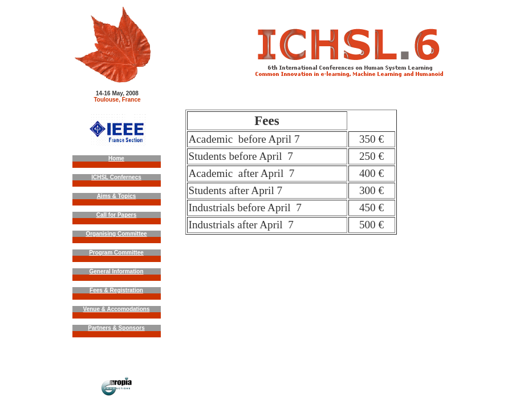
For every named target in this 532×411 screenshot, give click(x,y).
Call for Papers (117, 215)
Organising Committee (116, 234)
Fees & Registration (116, 290)
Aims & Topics (117, 196)
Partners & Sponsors (116, 328)
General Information (116, 271)
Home (116, 158)
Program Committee (116, 253)
